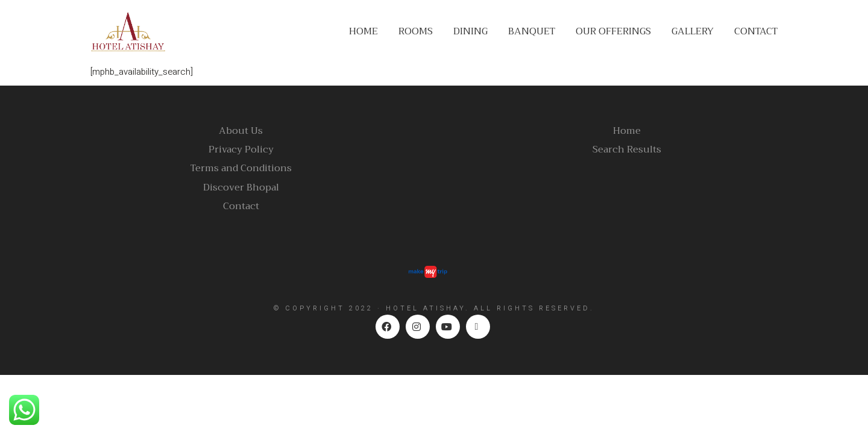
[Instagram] (418, 327)
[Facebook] (388, 327)
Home (627, 131)
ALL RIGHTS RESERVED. (534, 308)
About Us (241, 131)
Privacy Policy (241, 150)
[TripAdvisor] (478, 327)
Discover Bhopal (241, 188)
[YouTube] (448, 327)
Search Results (627, 150)
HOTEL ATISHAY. (428, 308)
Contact (241, 206)
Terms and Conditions (241, 168)
